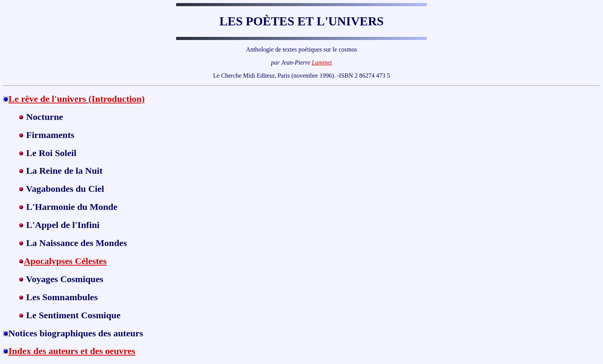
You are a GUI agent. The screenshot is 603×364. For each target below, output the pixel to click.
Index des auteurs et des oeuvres (72, 351)
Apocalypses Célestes (65, 261)
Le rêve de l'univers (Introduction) (77, 99)
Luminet (322, 62)
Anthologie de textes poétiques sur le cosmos (302, 49)
